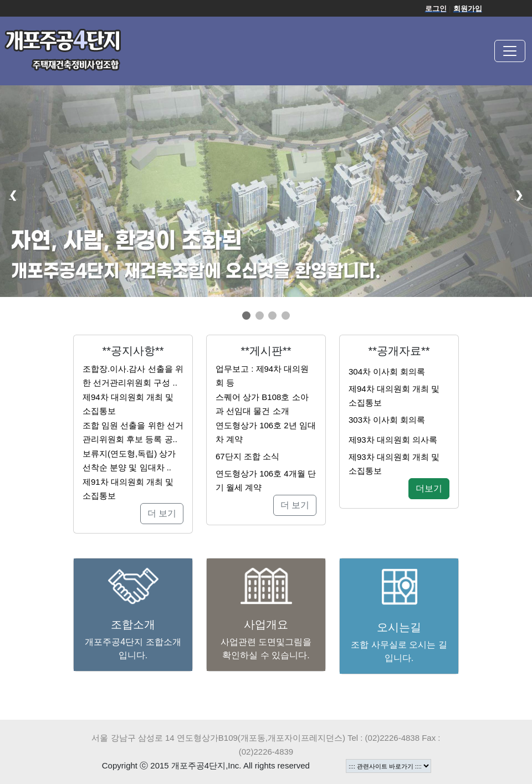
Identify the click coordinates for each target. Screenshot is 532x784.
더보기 (429, 488)
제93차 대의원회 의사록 (393, 440)
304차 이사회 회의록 (387, 371)
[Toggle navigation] (510, 51)
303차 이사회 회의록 (387, 420)
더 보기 (162, 513)
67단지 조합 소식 (247, 456)
